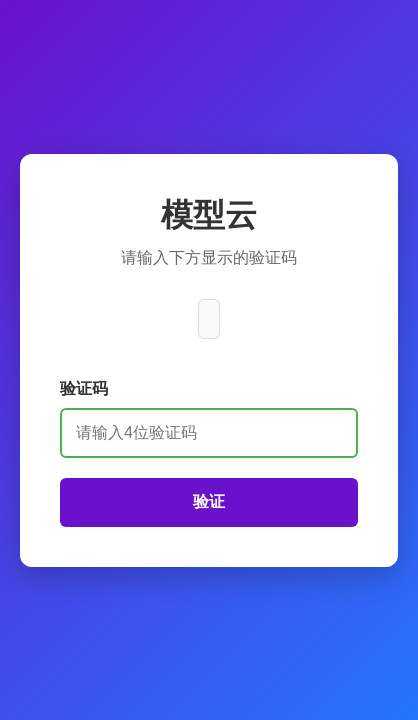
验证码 (84, 388)
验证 (209, 501)
